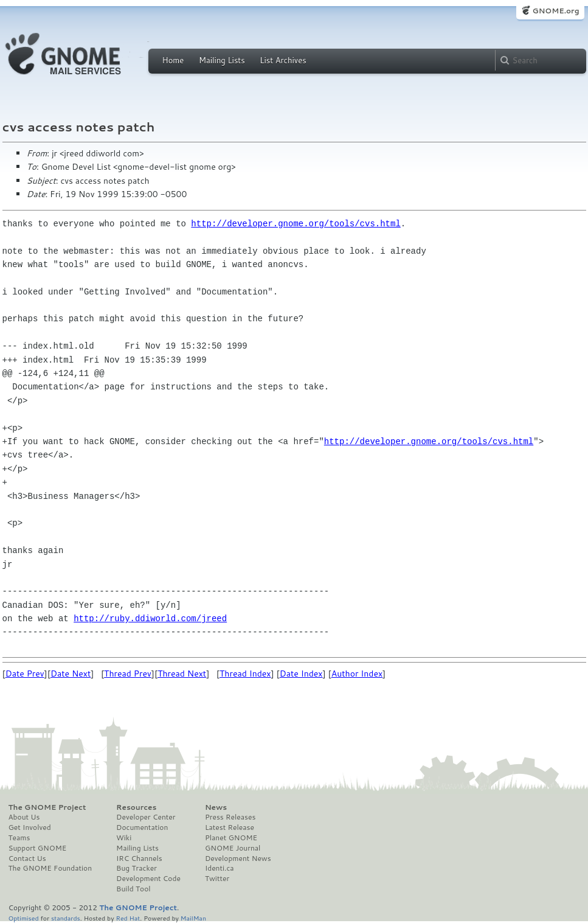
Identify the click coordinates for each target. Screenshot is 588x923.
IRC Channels (139, 859)
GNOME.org (555, 11)
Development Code (148, 879)
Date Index (301, 674)
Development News (238, 859)
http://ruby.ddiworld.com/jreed (150, 618)
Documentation (142, 827)
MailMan (193, 918)
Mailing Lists (222, 60)
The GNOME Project (47, 807)
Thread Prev (128, 674)
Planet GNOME (231, 838)
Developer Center (146, 817)
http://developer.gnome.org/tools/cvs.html (296, 224)
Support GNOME (38, 848)
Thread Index (245, 674)
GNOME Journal (233, 848)
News (216, 807)
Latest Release (230, 827)
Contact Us (27, 859)
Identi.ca (220, 868)
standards (66, 918)
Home (173, 60)
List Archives (283, 60)
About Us (24, 817)
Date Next (71, 674)
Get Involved (30, 827)
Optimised (24, 918)
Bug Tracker (137, 868)
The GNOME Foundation (50, 868)
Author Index (357, 674)
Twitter (217, 879)
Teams (19, 838)
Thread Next (182, 674)
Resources (136, 807)
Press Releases (230, 817)
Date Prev (25, 674)
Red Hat (128, 918)
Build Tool (133, 889)
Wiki (124, 838)
